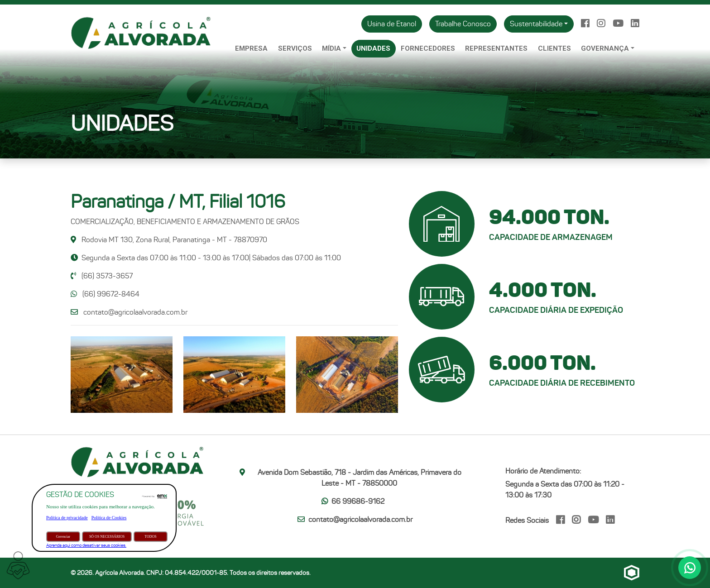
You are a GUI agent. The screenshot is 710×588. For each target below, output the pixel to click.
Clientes (554, 48)
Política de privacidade (67, 518)
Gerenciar (63, 537)
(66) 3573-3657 (102, 276)
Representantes (496, 48)
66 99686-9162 (353, 501)
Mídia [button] (331, 48)
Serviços (295, 48)
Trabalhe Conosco (463, 24)
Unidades (373, 48)
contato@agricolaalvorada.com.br (135, 312)
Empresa (251, 48)
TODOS (151, 537)
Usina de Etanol (392, 24)
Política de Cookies (109, 518)
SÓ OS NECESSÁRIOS (107, 537)
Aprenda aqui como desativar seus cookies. (86, 545)
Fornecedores (428, 48)
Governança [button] (605, 48)
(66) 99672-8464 (105, 294)
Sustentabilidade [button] (536, 24)
